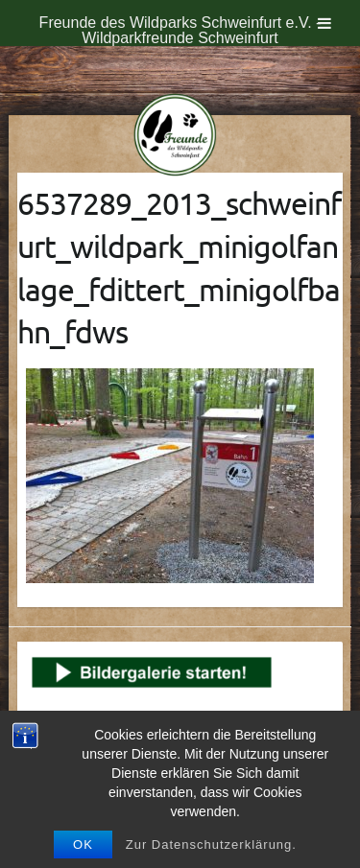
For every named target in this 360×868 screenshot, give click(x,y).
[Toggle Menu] (324, 23)
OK (83, 845)
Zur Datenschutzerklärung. (211, 845)
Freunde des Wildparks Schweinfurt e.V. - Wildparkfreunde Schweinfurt (180, 30)
